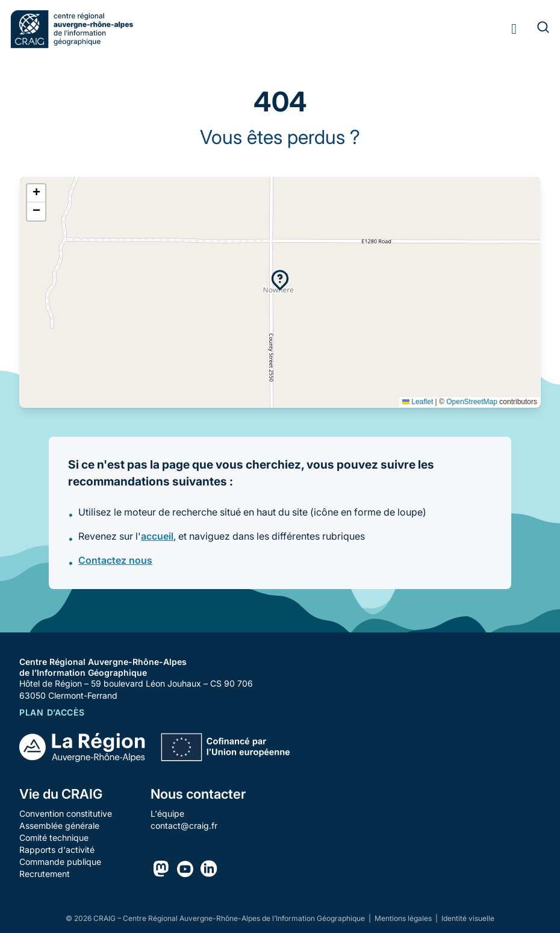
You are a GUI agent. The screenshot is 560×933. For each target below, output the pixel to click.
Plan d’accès (52, 712)
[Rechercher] (536, 29)
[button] (280, 280)
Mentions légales (404, 918)
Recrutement (45, 874)
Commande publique (60, 862)
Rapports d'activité (57, 850)
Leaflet (418, 402)
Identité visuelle (468, 918)
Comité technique (54, 838)
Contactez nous (115, 560)
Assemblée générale (59, 825)
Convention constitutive (66, 813)
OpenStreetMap (472, 402)
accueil (157, 536)
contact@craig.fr (184, 825)
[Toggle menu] (514, 29)
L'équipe (167, 813)
